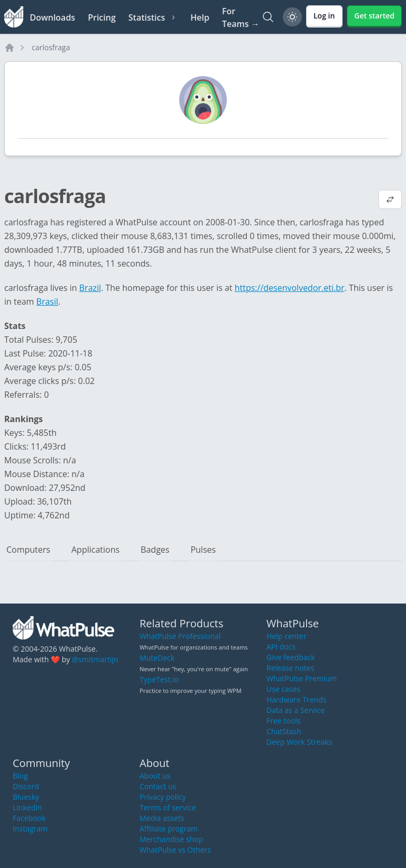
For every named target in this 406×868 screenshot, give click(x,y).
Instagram (30, 829)
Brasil (47, 301)
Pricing (102, 17)
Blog (20, 776)
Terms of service (168, 807)
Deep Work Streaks (299, 742)
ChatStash (284, 731)
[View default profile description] (390, 200)
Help (200, 17)
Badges (155, 550)
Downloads (52, 17)
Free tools (283, 721)
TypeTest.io (159, 679)
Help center (287, 636)
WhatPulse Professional (180, 636)
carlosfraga (51, 47)
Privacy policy (163, 797)
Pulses (203, 550)
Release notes (290, 668)
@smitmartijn (95, 659)
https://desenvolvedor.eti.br (290, 288)
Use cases (283, 689)
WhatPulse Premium (302, 678)
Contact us (158, 786)
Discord (26, 786)
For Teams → (241, 17)
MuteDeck (157, 658)
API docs (281, 647)
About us (155, 776)
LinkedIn (27, 807)
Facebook (29, 818)
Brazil (90, 288)
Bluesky (26, 797)
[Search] (268, 17)
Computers (28, 550)
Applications (95, 550)
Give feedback (291, 657)
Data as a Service (296, 710)
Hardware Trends (296, 700)
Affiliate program (169, 829)
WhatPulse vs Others (175, 850)
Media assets (162, 818)
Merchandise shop (171, 839)
